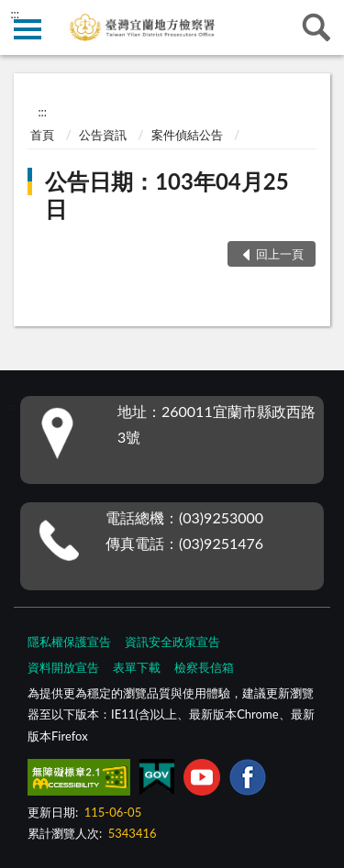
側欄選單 (28, 29)
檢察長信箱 (204, 667)
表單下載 (137, 667)
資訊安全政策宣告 (172, 642)
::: (15, 14)
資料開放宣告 (63, 667)
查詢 (316, 27)
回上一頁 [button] (280, 254)
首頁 (42, 135)
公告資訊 (103, 135)
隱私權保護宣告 (69, 642)
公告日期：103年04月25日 (166, 195)
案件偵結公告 (187, 135)
